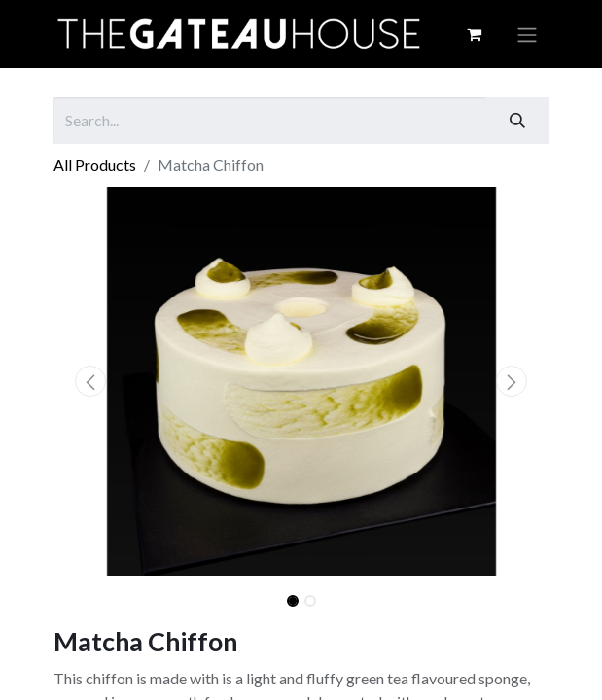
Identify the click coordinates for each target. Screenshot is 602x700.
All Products (95, 165)
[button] (91, 381)
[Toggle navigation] (527, 34)
